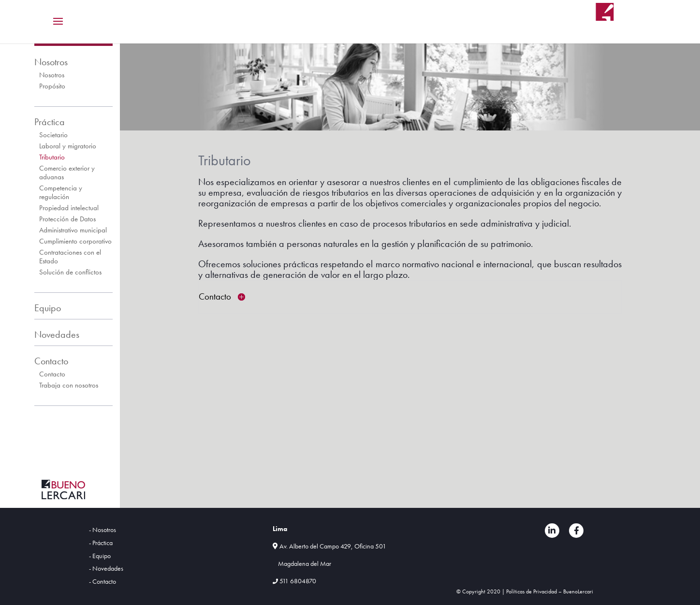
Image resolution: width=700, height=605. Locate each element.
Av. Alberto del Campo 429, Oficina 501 (333, 546)
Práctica (50, 122)
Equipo (48, 308)
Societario (53, 135)
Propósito (52, 86)
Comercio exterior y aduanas (67, 173)
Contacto (51, 361)
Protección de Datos (67, 219)
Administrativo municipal (73, 230)
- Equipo (100, 556)
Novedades (57, 334)
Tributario (52, 157)
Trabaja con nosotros (69, 385)
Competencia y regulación (61, 192)
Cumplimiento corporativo (75, 241)
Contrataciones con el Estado (70, 257)
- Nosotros (102, 530)
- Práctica (101, 543)
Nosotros (51, 62)
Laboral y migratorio (68, 146)
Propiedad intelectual (69, 208)
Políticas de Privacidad (532, 591)
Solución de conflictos (70, 272)
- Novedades (106, 568)
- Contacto (102, 581)
